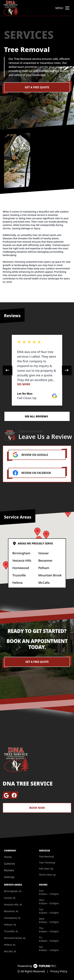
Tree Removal (46, 857)
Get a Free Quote (37, 87)
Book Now (37, 808)
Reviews (9, 870)
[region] (37, 370)
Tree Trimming (47, 863)
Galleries (9, 864)
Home (8, 857)
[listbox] (37, 370)
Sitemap (9, 877)
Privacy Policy (59, 971)
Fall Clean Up (46, 869)
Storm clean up (47, 875)
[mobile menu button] (67, 8)
